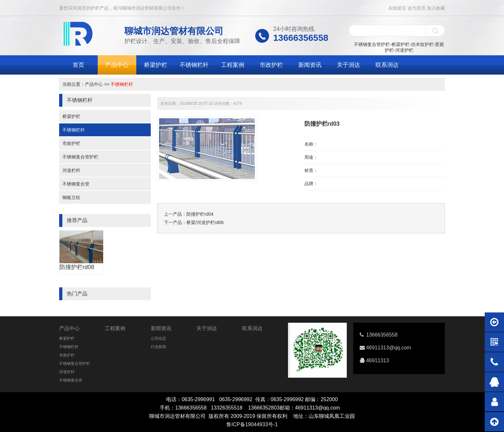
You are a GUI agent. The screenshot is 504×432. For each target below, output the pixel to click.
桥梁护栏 (156, 65)
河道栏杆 (71, 170)
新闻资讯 (310, 65)
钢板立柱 (71, 197)
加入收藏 (436, 8)
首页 (78, 65)
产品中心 (117, 65)
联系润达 (387, 65)
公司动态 (158, 338)
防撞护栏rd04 (200, 214)
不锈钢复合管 (76, 184)
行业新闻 (158, 347)
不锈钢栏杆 (194, 65)
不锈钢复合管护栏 (80, 157)
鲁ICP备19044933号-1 (252, 424)
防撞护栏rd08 (77, 267)
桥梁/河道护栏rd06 (205, 222)
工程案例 (233, 65)
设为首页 (417, 8)
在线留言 (397, 8)
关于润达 (348, 65)
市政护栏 (271, 65)
